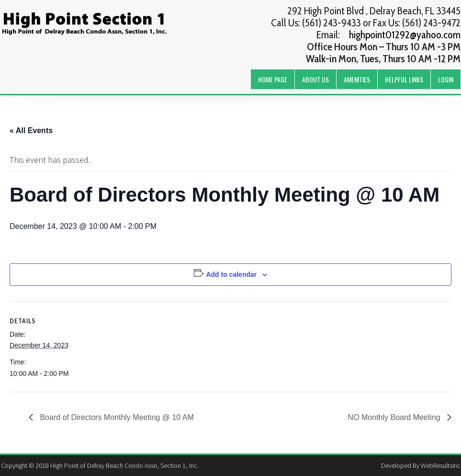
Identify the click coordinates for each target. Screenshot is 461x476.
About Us (315, 79)
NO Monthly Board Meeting (395, 417)
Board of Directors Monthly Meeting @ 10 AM (116, 417)
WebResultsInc (441, 465)
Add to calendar (231, 274)
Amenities (357, 79)
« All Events (31, 130)
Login (446, 79)
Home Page (273, 79)
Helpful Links (404, 79)
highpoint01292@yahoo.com (405, 35)
